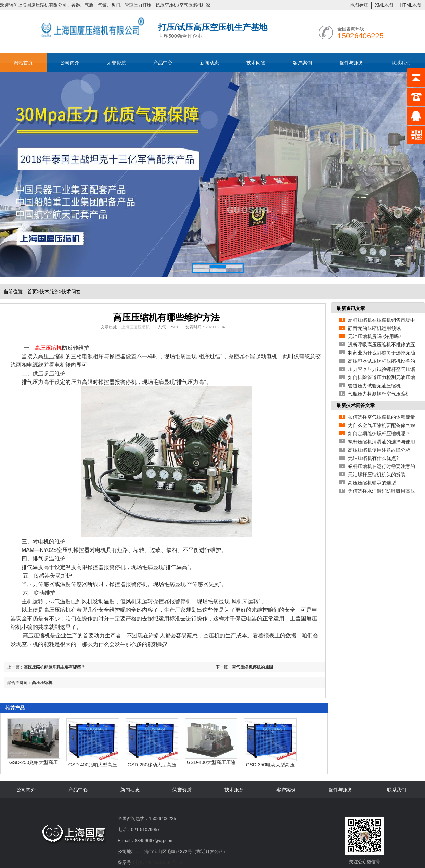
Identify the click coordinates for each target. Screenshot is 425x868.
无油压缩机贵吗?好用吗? (375, 336)
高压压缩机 (42, 683)
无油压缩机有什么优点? (373, 458)
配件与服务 (351, 63)
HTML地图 (411, 5)
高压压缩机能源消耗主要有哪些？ (54, 667)
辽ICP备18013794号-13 (159, 862)
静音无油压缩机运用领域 (374, 328)
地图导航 (359, 5)
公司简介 (70, 63)
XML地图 (384, 5)
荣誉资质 (116, 63)
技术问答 (256, 63)
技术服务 (49, 292)
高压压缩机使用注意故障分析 (379, 450)
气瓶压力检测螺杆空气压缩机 (379, 394)
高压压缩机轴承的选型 (372, 483)
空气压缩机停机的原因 (253, 667)
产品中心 (163, 63)
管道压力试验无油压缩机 (374, 386)
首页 (34, 292)
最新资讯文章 (351, 308)
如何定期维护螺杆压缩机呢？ (379, 433)
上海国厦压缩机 (136, 327)
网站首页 (23, 63)
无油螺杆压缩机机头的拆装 (377, 475)
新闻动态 (209, 63)
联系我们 (401, 63)
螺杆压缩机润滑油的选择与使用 (382, 442)
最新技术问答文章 (356, 405)
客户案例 (302, 63)
